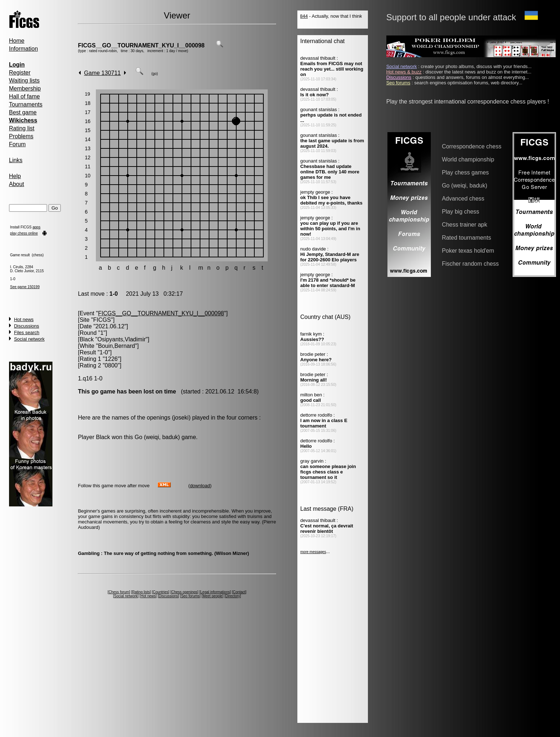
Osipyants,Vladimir (121, 339)
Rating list (22, 128)
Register (20, 73)
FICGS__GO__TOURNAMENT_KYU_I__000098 (141, 45)
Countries (161, 592)
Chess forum (119, 592)
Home (17, 41)
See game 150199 (25, 287)
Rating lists (141, 592)
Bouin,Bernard (116, 346)
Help (15, 176)
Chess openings (184, 592)
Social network (29, 339)
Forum (17, 144)
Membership (25, 89)
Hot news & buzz (404, 72)
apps (37, 227)
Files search (27, 332)
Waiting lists (24, 81)
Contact (239, 592)
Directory (233, 596)
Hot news (24, 319)
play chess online (24, 233)
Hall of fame (24, 96)
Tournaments (26, 104)
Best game (23, 112)
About (17, 184)
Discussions (27, 326)
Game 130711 (102, 73)
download (200, 486)
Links (16, 160)
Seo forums (190, 596)
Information (24, 49)
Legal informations (215, 592)
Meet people (213, 596)
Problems (21, 136)
